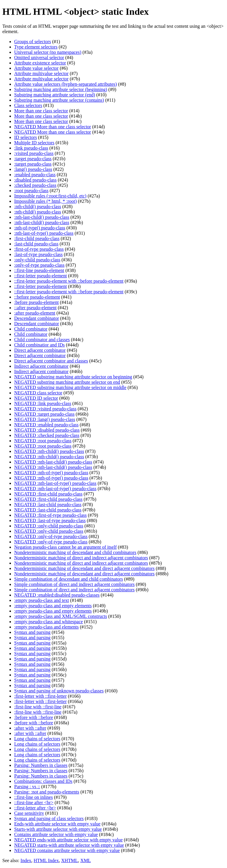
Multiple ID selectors (34, 143)
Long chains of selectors (37, 739)
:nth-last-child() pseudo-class (42, 217)
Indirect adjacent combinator (41, 366)
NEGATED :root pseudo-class (43, 441)
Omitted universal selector (39, 58)
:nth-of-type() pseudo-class (40, 228)
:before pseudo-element (37, 302)
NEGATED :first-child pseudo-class (48, 494)
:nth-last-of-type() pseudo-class (44, 233)
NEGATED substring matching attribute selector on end (67, 382)
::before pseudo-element (37, 297)
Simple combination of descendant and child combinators (69, 579)
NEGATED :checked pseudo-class (47, 435)
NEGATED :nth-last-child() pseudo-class (53, 462)
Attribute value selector (36, 68)
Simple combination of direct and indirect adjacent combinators (74, 584)
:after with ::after (30, 728)
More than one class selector (41, 111)
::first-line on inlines (34, 797)
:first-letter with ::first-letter (40, 696)
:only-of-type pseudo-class (39, 265)
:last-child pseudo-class (36, 244)
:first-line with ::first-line (38, 707)
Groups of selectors (33, 42)
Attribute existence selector (40, 63)
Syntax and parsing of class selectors (49, 818)
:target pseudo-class (33, 159)
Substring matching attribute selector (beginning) (61, 89)
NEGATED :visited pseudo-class (45, 409)
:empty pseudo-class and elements (46, 627)
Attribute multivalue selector (41, 73)
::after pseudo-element (35, 308)
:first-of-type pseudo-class (39, 249)
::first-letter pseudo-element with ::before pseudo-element (69, 281)
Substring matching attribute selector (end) (55, 95)
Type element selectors (36, 47)
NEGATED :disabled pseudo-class (47, 430)
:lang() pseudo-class (33, 169)
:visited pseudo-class (34, 153)
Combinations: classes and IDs (43, 781)
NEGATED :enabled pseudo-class (46, 425)
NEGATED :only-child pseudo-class (49, 526)
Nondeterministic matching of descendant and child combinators (75, 552)
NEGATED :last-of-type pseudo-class (50, 520)
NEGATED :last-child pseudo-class (48, 505)
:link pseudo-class (31, 148)
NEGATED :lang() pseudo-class (45, 419)
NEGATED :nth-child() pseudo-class (49, 451)
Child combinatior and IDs (39, 345)
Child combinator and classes (42, 340)
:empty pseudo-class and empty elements (53, 606)
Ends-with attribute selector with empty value (57, 824)
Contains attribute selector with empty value (56, 834)
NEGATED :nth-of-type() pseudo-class (51, 473)
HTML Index (46, 860)
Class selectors (28, 105)
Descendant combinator (37, 318)
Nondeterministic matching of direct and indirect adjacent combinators (81, 558)
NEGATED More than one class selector (53, 127)
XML (86, 860)
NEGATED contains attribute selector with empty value (67, 850)
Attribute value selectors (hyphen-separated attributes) (65, 84)
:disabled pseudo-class (35, 180)
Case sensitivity (29, 813)
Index (26, 860)
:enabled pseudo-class (35, 175)
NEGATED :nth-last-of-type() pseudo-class (55, 483)
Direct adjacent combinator (40, 350)
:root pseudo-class (31, 191)
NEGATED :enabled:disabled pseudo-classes (57, 595)
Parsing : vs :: (27, 787)
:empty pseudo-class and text (42, 600)
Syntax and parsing (32, 632)
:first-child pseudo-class (37, 238)
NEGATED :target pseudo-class (44, 414)
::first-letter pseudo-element (40, 276)
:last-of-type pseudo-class (38, 254)
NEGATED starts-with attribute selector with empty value (69, 845)
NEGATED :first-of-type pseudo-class (50, 515)
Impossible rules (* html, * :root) (46, 201)
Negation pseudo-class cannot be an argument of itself (65, 547)
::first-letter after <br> (35, 808)
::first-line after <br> (34, 803)
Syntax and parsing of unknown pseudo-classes (59, 691)
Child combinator (31, 329)
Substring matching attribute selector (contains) (59, 100)
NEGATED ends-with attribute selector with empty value (68, 840)
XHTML (70, 860)
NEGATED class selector (38, 393)
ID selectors (26, 137)
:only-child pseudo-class (37, 260)
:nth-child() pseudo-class (38, 207)
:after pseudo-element (35, 313)
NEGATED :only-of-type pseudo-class (51, 536)
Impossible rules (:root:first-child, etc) (50, 196)
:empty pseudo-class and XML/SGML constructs (61, 616)
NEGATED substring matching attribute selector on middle (70, 387)
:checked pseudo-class (35, 185)
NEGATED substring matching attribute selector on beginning (73, 377)
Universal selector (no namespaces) (48, 52)
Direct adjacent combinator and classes (51, 361)
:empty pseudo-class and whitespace (48, 622)
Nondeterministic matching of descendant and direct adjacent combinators (84, 568)
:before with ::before (34, 717)
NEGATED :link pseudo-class (43, 403)
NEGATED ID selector (36, 398)
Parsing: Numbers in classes (41, 765)
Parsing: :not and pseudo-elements (47, 792)
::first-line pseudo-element (39, 270)
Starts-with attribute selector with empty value (58, 829)
